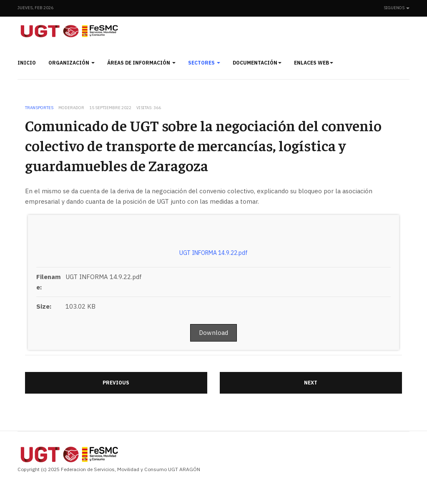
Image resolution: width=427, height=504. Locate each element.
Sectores (204, 63)
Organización (72, 63)
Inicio (27, 63)
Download (213, 333)
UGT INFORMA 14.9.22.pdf (213, 253)
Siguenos (397, 8)
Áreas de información (141, 63)
